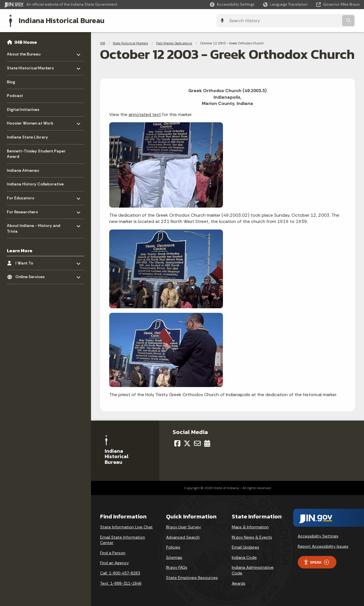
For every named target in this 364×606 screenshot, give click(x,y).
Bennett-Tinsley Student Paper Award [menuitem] (36, 153)
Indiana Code (244, 557)
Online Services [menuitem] (32, 275)
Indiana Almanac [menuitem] (23, 170)
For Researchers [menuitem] (23, 210)
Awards (239, 583)
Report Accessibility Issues (323, 546)
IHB (103, 43)
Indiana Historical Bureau (57, 20)
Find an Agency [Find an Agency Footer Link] (114, 562)
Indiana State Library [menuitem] (27, 136)
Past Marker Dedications (174, 43)
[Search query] (316, 20)
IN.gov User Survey (184, 526)
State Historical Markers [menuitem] (30, 66)
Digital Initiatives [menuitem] (23, 109)
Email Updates (245, 547)
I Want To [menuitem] (32, 261)
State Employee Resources (192, 577)
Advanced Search (183, 537)
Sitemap (174, 557)
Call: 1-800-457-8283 (120, 572)
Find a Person (113, 552)
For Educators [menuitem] (23, 196)
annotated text (145, 114)
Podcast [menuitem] (15, 95)
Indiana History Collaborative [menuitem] (35, 183)
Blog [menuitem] (11, 81)
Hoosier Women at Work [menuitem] (30, 121)
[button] (232, 4)
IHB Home (26, 42)
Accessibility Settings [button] (318, 535)
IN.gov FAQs (177, 567)
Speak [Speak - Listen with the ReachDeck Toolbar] (316, 562)
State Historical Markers (131, 43)
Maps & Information (250, 526)
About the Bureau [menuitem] (24, 52)
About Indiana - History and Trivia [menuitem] (34, 227)
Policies (173, 547)
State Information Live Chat (126, 526)
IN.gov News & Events (252, 537)
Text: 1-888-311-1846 (121, 583)
